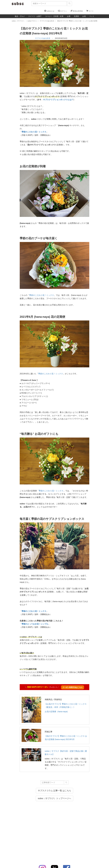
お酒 (69, 16)
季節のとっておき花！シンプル (35, 624)
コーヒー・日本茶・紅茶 (54, 16)
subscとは (49, 11)
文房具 (76, 16)
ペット (92, 16)
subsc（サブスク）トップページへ (54, 798)
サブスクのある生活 (43, 38)
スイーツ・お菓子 (35, 16)
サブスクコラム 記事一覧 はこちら (54, 791)
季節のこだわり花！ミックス (34, 132)
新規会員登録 (77, 11)
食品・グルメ (20, 16)
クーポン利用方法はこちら (73, 687)
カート (90, 11)
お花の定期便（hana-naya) (56, 712)
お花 (84, 16)
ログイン (62, 11)
